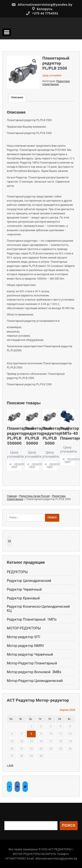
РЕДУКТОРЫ (17, 572)
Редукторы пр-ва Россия (34, 496)
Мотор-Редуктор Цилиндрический (35, 681)
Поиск (69, 825)
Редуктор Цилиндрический (29, 581)
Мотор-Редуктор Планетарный (32, 663)
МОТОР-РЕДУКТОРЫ (24, 628)
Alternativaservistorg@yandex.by (42, 4)
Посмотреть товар (16, 466)
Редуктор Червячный (24, 589)
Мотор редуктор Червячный (30, 654)
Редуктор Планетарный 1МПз (32, 619)
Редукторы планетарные (56, 83)
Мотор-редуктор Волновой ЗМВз (34, 672)
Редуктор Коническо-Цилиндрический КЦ (38, 609)
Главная (12, 496)
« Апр (10, 765)
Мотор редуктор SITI (24, 637)
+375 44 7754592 (42, 13)
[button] (34, 61)
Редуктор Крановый (23, 598)
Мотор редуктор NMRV (25, 646)
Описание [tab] (17, 97)
